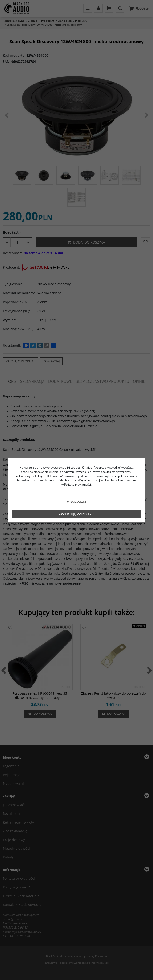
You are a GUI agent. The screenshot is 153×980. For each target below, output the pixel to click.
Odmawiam (76, 502)
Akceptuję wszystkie (77, 514)
